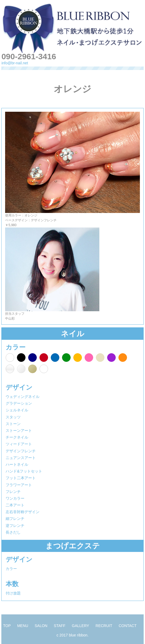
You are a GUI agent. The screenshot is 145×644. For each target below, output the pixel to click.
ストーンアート (19, 430)
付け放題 (13, 593)
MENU (23, 626)
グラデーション (19, 403)
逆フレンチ (15, 526)
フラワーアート (19, 485)
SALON (41, 626)
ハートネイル (17, 464)
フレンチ (13, 492)
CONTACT (128, 626)
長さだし (13, 532)
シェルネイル (17, 410)
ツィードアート (19, 444)
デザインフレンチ (21, 451)
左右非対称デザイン (23, 512)
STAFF (59, 626)
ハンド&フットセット (24, 471)
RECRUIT (104, 626)
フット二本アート (21, 478)
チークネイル (17, 437)
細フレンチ (15, 519)
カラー (11, 569)
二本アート (15, 505)
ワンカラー (15, 498)
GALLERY (81, 626)
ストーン (13, 424)
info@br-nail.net (15, 63)
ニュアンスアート (21, 458)
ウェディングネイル (23, 397)
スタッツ (13, 417)
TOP (7, 626)
